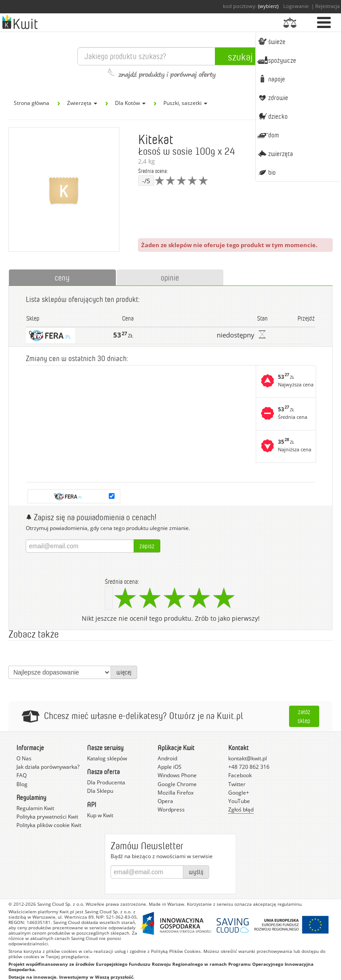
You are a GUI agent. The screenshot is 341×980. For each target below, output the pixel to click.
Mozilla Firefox (176, 793)
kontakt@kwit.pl (248, 758)
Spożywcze (276, 60)
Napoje (271, 79)
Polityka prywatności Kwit (47, 817)
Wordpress (171, 809)
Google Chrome (177, 784)
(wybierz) (268, 6)
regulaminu (289, 904)
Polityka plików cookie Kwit (49, 825)
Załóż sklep (304, 716)
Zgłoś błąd (241, 809)
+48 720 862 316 (249, 767)
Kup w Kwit (100, 815)
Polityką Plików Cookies (176, 951)
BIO (266, 172)
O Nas (24, 758)
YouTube (239, 801)
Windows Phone (177, 775)
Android (167, 758)
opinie (170, 277)
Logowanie (296, 6)
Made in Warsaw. (167, 904)
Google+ (239, 793)
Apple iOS (170, 767)
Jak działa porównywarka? (48, 767)
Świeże (271, 41)
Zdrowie (272, 97)
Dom (268, 135)
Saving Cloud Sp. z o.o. (61, 904)
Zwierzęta (275, 153)
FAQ (22, 775)
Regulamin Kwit (35, 808)
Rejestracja (327, 6)
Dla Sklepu (100, 791)
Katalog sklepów (107, 758)
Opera (165, 801)
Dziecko (272, 116)
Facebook (240, 775)
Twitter (237, 784)
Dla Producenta (106, 782)
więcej (124, 672)
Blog (22, 784)
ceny (62, 277)
